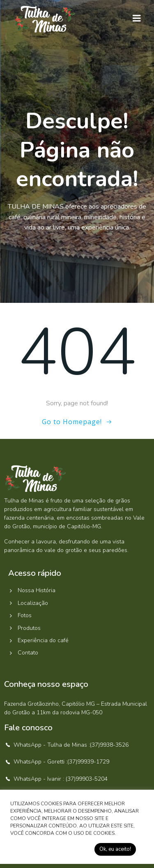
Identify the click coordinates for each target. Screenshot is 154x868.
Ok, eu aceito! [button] (115, 849)
